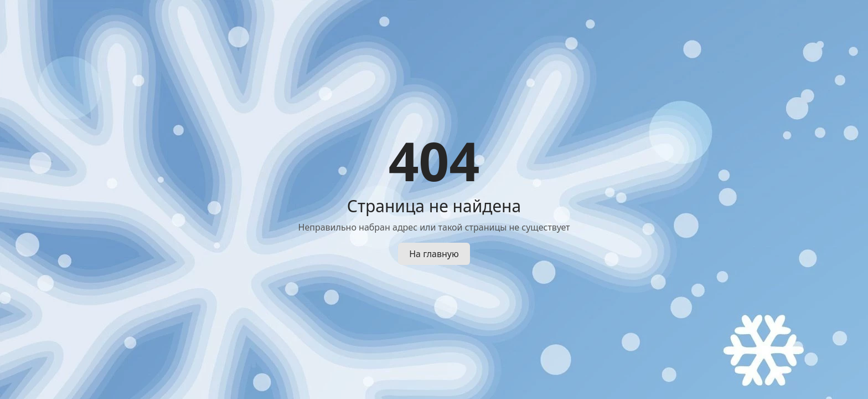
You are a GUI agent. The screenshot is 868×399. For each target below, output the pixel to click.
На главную (434, 254)
